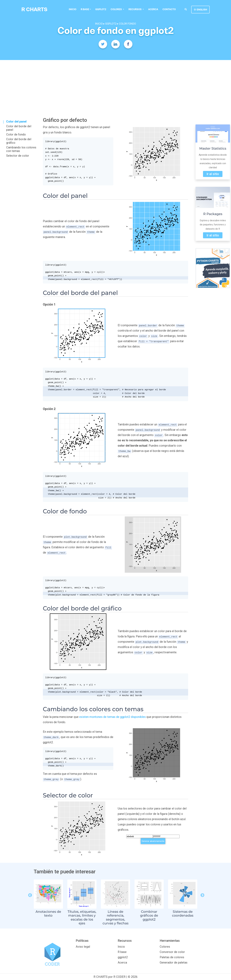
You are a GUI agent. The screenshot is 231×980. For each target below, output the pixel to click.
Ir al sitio (213, 174)
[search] (186, 9)
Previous (29, 895)
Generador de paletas (174, 962)
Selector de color (18, 156)
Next (202, 895)
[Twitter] (103, 44)
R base (85, 9)
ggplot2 (101, 9)
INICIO (99, 24)
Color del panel (16, 122)
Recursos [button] (135, 9)
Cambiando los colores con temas (21, 149)
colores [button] (116, 9)
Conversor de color (172, 952)
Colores (165, 947)
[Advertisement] (115, 82)
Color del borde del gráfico (19, 141)
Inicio (73, 9)
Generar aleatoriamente (153, 841)
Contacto (169, 9)
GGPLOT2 (111, 24)
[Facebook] (128, 44)
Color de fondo (16, 134)
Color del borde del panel (19, 128)
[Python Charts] (213, 268)
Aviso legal (83, 947)
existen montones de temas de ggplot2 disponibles (112, 717)
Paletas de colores (172, 957)
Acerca (153, 9)
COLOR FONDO (127, 24)
